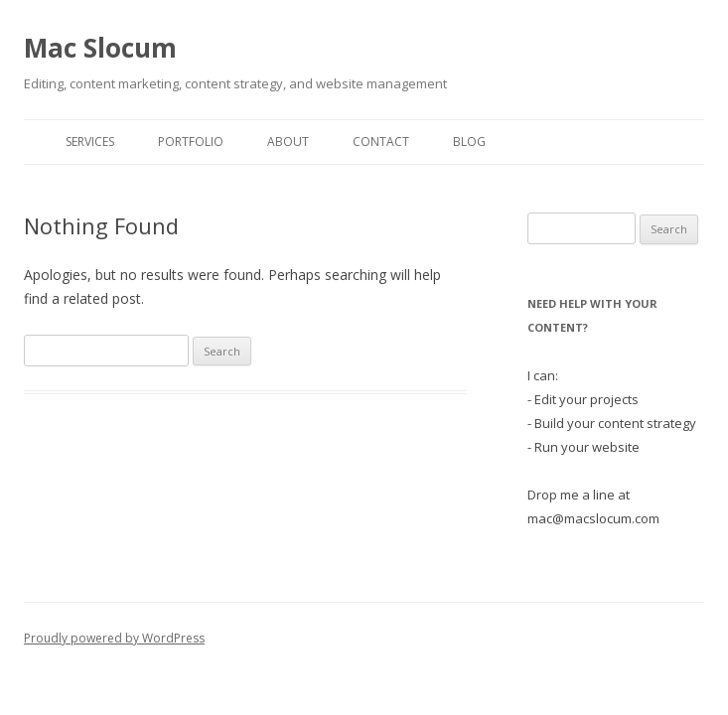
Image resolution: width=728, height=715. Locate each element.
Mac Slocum (100, 48)
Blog (469, 142)
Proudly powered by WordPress (114, 638)
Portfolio (191, 142)
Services (90, 142)
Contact (381, 142)
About (288, 142)
